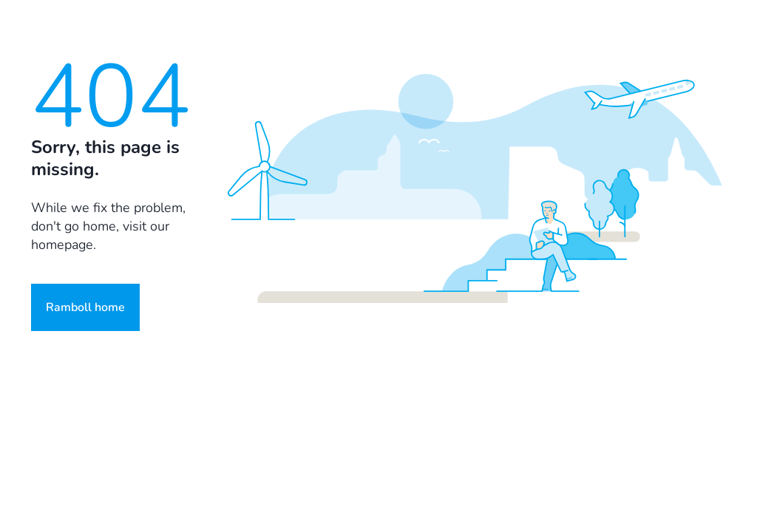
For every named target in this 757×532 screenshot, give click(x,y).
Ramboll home (85, 307)
